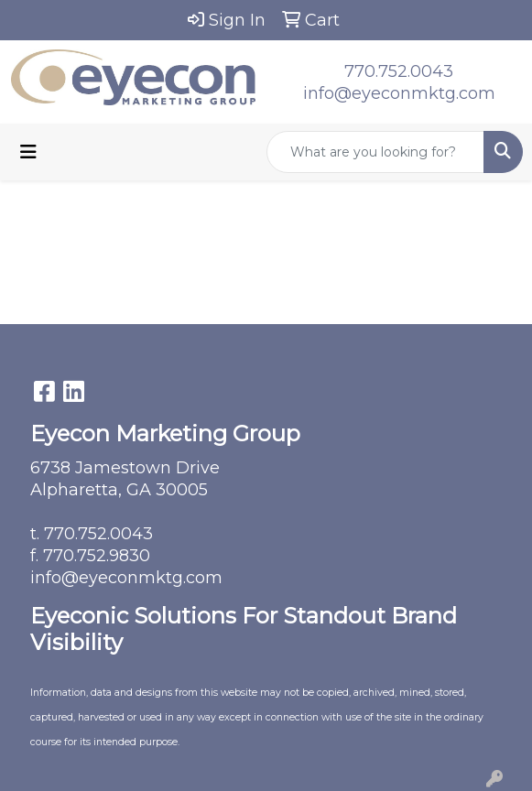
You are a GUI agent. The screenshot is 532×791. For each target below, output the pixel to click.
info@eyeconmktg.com (399, 93)
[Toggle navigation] (28, 152)
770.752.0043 (399, 71)
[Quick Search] (375, 152)
